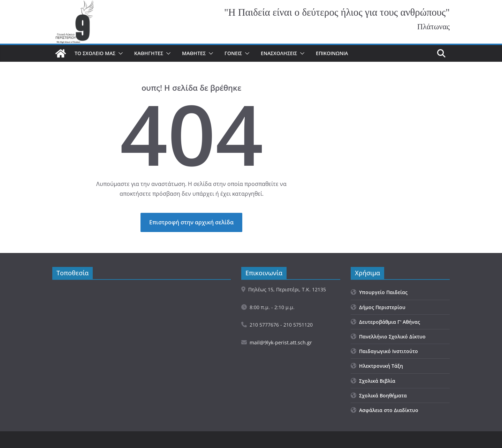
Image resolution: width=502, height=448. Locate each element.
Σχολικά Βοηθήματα (379, 395)
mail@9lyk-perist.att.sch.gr (281, 342)
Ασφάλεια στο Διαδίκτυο (385, 410)
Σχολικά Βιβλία (373, 381)
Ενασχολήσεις (279, 53)
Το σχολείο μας (95, 53)
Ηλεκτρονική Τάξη (377, 366)
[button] (119, 53)
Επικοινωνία (332, 53)
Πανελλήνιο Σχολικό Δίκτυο (388, 337)
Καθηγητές (149, 53)
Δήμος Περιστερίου (378, 307)
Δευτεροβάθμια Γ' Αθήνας (385, 322)
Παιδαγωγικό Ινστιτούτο (384, 351)
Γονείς (233, 53)
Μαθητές (194, 53)
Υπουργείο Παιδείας (379, 292)
